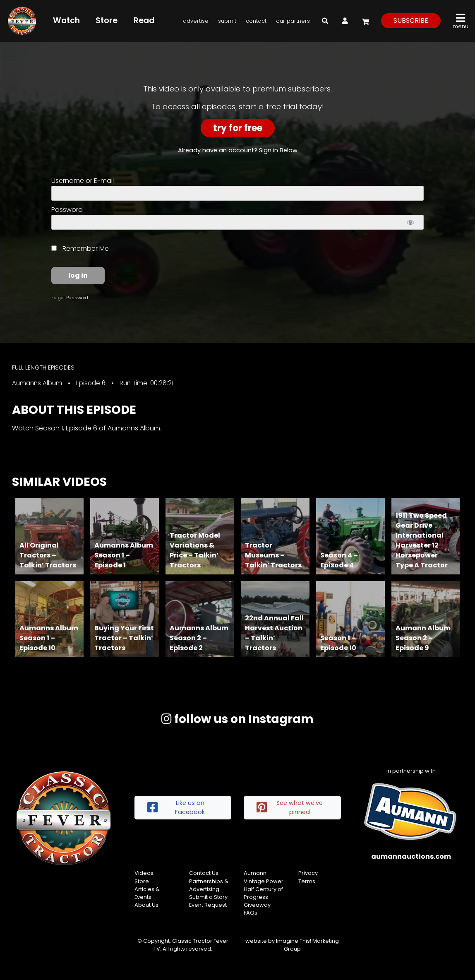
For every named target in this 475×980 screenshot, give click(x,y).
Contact (256, 21)
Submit (227, 21)
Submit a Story (208, 897)
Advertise (196, 21)
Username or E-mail (83, 181)
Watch (66, 20)
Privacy (308, 873)
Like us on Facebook (176, 807)
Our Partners (293, 21)
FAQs (251, 913)
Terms (307, 881)
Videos (144, 873)
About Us (146, 905)
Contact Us (204, 873)
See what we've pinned (290, 807)
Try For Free (238, 128)
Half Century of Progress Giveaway (263, 897)
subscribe (411, 20)
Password (67, 210)
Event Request (208, 905)
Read (144, 20)
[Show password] (410, 222)
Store (107, 20)
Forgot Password (70, 298)
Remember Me (80, 249)
